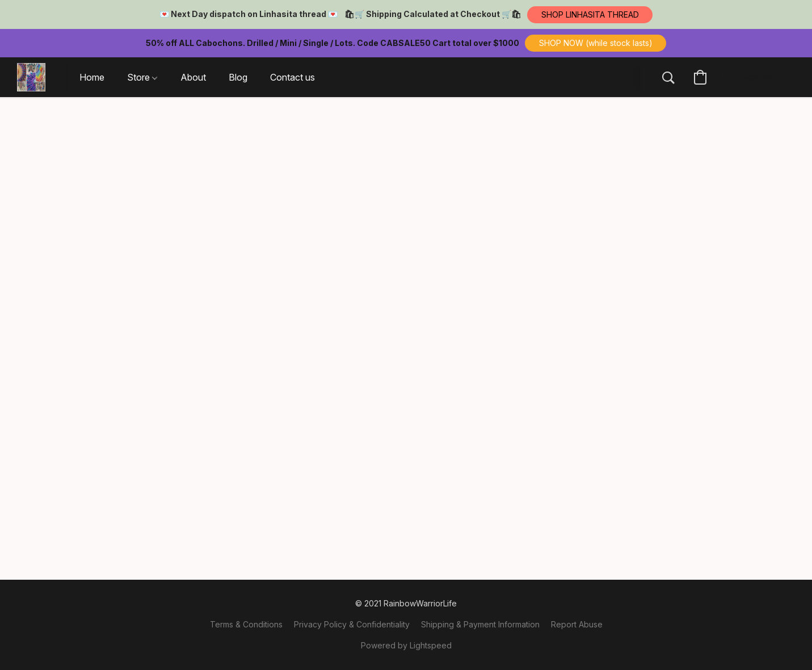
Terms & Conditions (246, 624)
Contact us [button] (293, 77)
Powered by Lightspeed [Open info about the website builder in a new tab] (406, 645)
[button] (590, 15)
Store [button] (142, 77)
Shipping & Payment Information (480, 624)
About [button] (193, 77)
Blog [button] (238, 77)
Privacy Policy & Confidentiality (352, 624)
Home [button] (92, 77)
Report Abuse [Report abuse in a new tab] (577, 624)
